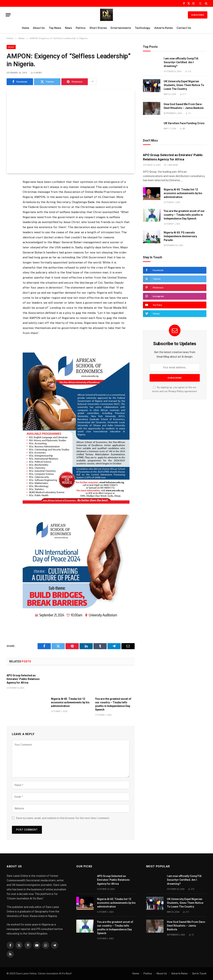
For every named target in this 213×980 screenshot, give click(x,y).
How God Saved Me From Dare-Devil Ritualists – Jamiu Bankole (184, 106)
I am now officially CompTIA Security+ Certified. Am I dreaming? (181, 62)
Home (25, 28)
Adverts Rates (164, 28)
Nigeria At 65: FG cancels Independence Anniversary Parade (180, 236)
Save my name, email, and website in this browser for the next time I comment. (63, 818)
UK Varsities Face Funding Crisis (184, 123)
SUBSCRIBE (198, 15)
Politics (81, 28)
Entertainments (121, 28)
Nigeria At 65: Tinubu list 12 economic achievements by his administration (70, 702)
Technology (143, 28)
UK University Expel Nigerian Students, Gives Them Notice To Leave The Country (184, 85)
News (68, 28)
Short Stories (98, 28)
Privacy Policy (176, 391)
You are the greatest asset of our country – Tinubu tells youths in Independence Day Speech (113, 704)
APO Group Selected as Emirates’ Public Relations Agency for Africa (23, 679)
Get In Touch (199, 973)
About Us (39, 28)
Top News (55, 28)
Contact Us (184, 28)
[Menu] (8, 15)
